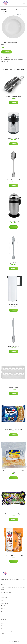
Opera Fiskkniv (13, 263)
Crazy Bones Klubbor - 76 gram (13, 514)
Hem (2, 14)
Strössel (3, 608)
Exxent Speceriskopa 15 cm (13, 97)
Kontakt (3, 626)
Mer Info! (7, 52)
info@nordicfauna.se (6, 592)
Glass (2, 601)
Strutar (3, 611)
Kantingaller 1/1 (13, 388)
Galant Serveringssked (14, 180)
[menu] (24, 3)
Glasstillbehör (4, 606)
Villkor (3, 628)
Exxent (15, 42)
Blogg (3, 623)
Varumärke (10, 42)
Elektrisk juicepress (13, 138)
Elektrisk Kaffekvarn (13, 221)
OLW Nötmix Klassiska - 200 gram (13, 555)
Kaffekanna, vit (13, 304)
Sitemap (3, 634)
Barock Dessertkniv (13, 346)
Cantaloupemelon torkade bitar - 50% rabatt (13, 472)
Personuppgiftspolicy (6, 631)
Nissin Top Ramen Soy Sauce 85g (14, 429)
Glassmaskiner (5, 603)
